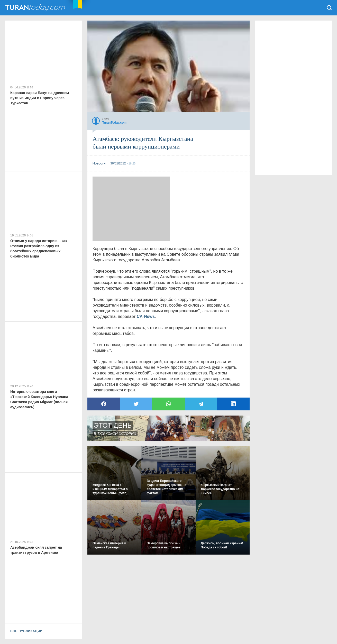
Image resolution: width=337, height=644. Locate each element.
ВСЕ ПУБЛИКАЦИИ (26, 631)
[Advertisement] (131, 209)
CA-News (146, 316)
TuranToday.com (36, 8)
